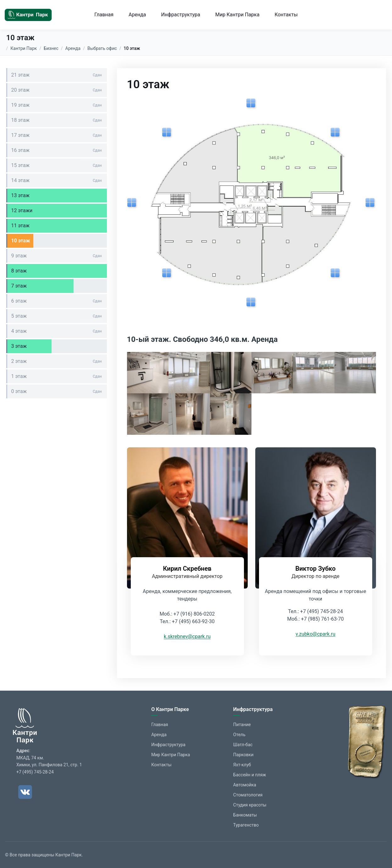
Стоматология (248, 795)
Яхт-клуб (242, 765)
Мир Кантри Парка (237, 15)
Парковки (243, 755)
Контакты (286, 15)
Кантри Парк (24, 48)
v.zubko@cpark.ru (315, 634)
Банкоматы (245, 815)
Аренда (137, 15)
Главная (104, 15)
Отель (239, 735)
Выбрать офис (102, 48)
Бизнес (51, 48)
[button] (148, 373)
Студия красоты (250, 805)
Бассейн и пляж (250, 775)
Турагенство (246, 825)
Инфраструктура (181, 15)
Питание (242, 725)
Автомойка (245, 785)
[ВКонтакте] (25, 792)
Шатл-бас (243, 745)
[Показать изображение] (251, 104)
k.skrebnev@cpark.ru (187, 636)
